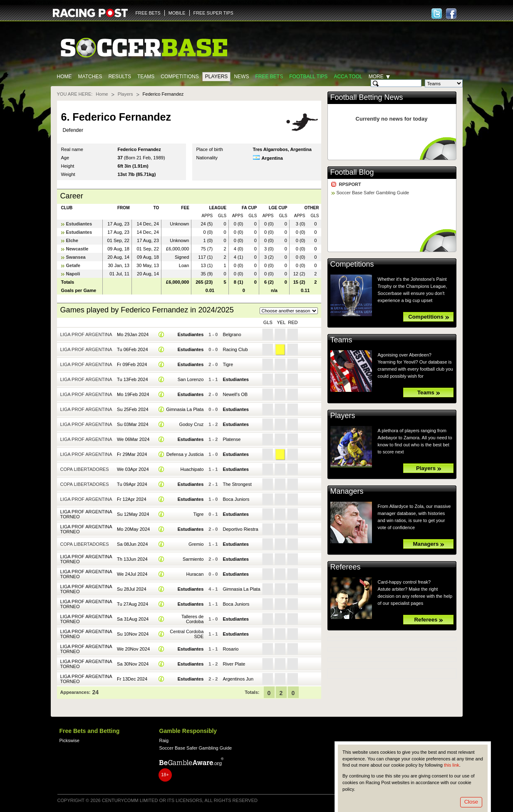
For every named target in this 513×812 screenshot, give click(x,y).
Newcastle (77, 249)
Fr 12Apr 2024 (132, 499)
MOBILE (177, 13)
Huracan (195, 574)
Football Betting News (367, 97)
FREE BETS (148, 13)
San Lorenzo (191, 379)
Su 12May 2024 (133, 514)
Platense (232, 439)
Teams (146, 77)
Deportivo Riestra (240, 529)
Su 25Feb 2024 (133, 409)
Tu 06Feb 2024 (132, 349)
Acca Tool (348, 77)
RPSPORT (350, 184)
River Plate (234, 664)
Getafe (73, 265)
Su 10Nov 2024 (133, 634)
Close (471, 802)
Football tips (308, 77)
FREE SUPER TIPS (213, 13)
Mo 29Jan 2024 (133, 334)
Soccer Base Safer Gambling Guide (373, 193)
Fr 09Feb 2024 (132, 364)
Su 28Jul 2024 (132, 589)
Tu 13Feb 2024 (132, 379)
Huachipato (192, 469)
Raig (164, 740)
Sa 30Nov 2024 (133, 664)
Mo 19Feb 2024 (133, 394)
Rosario (230, 649)
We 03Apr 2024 (133, 469)
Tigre (228, 364)
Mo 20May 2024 (133, 529)
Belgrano (232, 334)
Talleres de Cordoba (192, 619)
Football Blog (352, 172)
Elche (72, 240)
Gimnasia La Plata (185, 409)
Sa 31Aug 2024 (133, 619)
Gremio (196, 544)
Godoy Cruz (191, 424)
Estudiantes (79, 224)
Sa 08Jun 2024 (132, 544)
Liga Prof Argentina (86, 334)
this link (452, 765)
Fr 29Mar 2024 (132, 454)
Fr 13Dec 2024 (132, 679)
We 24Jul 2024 (132, 574)
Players (217, 77)
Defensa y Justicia (185, 454)
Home (64, 77)
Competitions (180, 77)
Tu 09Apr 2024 (132, 484)
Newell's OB (235, 394)
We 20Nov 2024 (133, 649)
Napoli (73, 274)
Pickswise (69, 740)
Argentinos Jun (238, 679)
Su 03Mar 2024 (133, 424)
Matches (90, 77)
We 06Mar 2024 (133, 439)
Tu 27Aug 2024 (133, 604)
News (241, 77)
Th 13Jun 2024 (132, 559)
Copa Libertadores (85, 469)
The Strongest (237, 484)
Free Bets (269, 77)
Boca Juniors (236, 499)
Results (120, 77)
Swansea (76, 257)
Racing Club (235, 349)
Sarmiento (193, 559)
